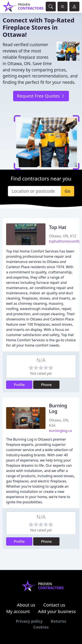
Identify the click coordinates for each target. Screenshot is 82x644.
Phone (46, 385)
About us (26, 605)
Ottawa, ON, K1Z (63, 236)
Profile (19, 385)
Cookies (41, 627)
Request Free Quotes (41, 96)
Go (67, 191)
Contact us (54, 605)
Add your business (57, 611)
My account (18, 611)
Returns (58, 621)
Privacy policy (29, 621)
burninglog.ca (60, 431)
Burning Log (58, 408)
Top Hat (58, 227)
